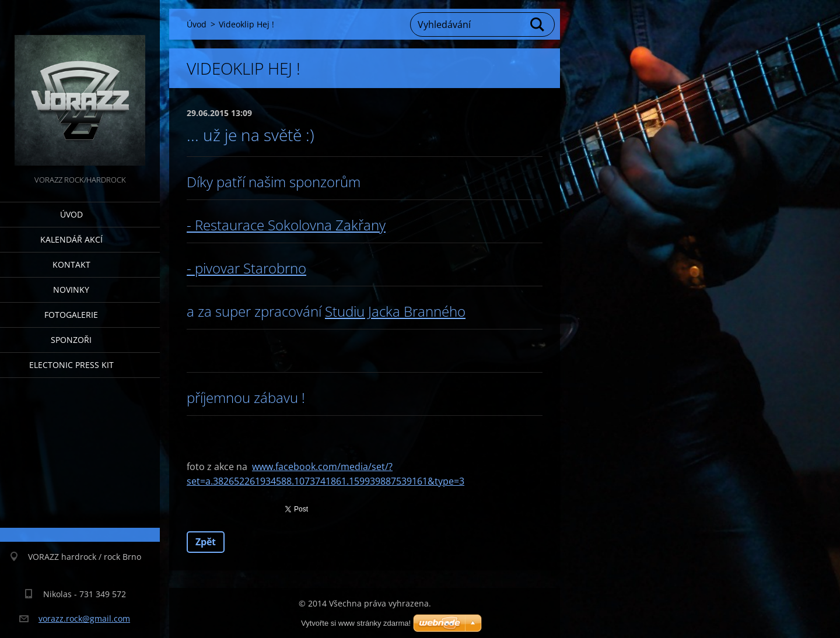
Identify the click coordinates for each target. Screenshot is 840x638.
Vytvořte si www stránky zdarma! (356, 623)
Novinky (71, 290)
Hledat (538, 24)
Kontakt (71, 264)
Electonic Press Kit (71, 365)
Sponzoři (71, 340)
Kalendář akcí (71, 239)
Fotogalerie (71, 315)
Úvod (71, 214)
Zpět (206, 542)
